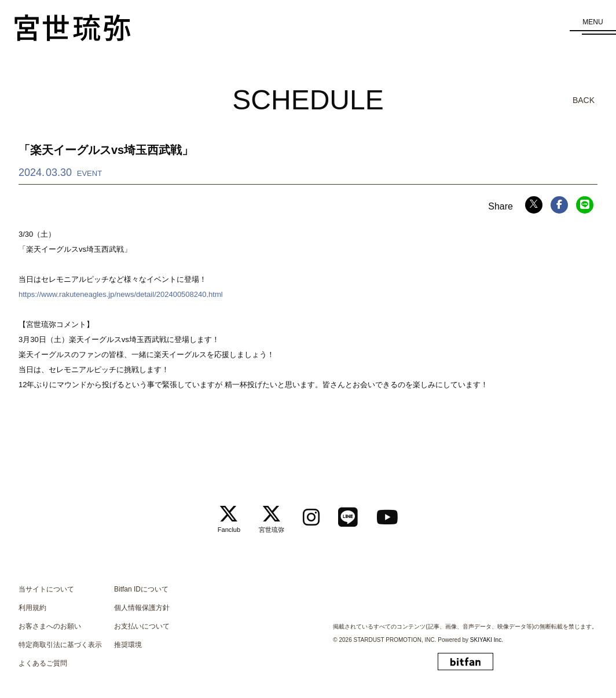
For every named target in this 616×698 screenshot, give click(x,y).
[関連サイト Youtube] (388, 514)
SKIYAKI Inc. (487, 636)
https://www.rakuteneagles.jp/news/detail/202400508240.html (121, 294)
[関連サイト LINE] (349, 514)
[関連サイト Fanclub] (229, 515)
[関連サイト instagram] (311, 514)
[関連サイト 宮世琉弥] (272, 515)
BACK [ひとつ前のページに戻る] (584, 100)
